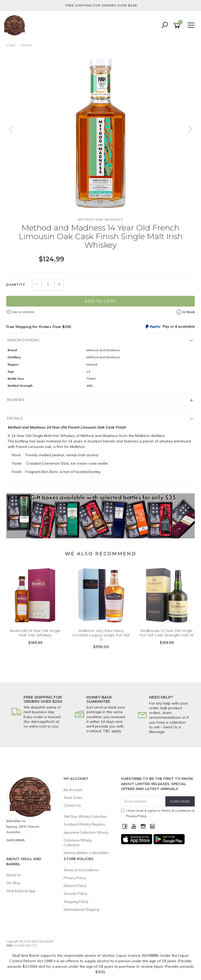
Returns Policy (75, 886)
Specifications (23, 340)
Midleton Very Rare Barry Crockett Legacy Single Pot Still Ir (101, 635)
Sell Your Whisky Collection (85, 816)
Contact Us (72, 805)
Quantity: (16, 285)
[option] (100, 134)
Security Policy (75, 893)
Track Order (73, 798)
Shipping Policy (76, 902)
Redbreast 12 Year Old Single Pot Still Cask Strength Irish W (167, 633)
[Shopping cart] (178, 25)
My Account (73, 790)
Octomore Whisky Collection (78, 843)
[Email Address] (143, 801)
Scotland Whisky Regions (84, 824)
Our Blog (13, 883)
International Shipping (81, 909)
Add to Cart (100, 301)
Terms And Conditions (81, 870)
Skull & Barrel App (21, 891)
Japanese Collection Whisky (86, 832)
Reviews (16, 400)
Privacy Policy (75, 878)
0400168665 (15, 840)
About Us (14, 875)
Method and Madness (100, 219)
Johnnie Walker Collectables (86, 853)
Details (15, 418)
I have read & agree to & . (158, 813)
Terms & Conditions (176, 811)
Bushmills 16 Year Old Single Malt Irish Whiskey (35, 633)
